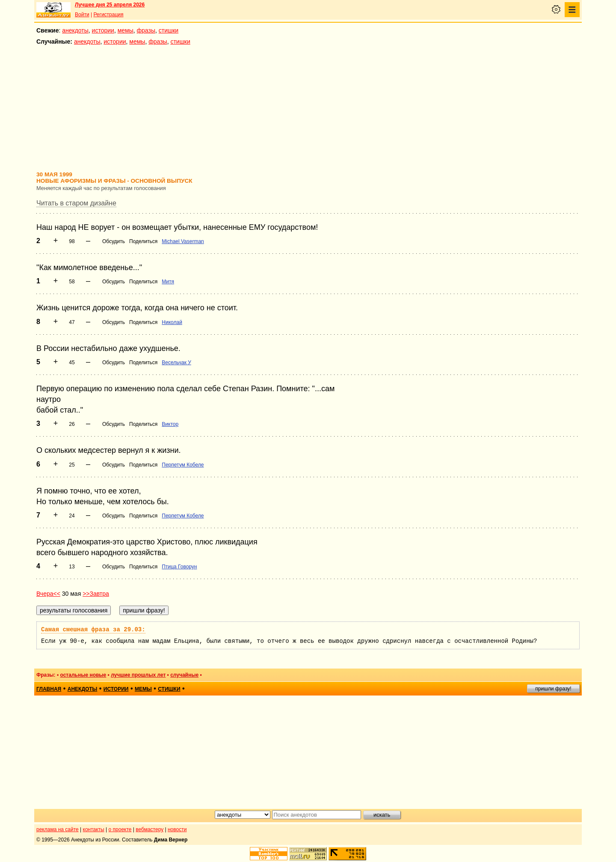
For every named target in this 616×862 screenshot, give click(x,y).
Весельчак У (176, 363)
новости (177, 829)
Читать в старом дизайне (76, 203)
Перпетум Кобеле (183, 465)
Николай (172, 322)
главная (49, 689)
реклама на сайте (58, 829)
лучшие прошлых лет (138, 675)
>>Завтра (96, 594)
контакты (94, 829)
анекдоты (75, 30)
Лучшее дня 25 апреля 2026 (110, 5)
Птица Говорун (179, 567)
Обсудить (114, 241)
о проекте (120, 829)
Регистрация (108, 15)
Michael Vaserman (183, 241)
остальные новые (83, 675)
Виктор (170, 424)
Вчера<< (48, 594)
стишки (169, 30)
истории (103, 30)
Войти (82, 15)
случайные (184, 675)
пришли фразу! (553, 689)
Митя (168, 282)
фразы (146, 30)
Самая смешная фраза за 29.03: (93, 630)
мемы (126, 30)
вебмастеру (150, 829)
